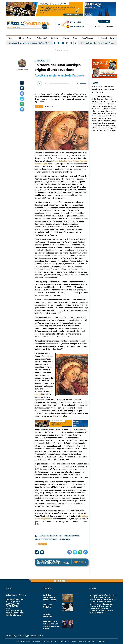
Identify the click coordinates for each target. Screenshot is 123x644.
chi (51, 391)
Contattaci (103, 38)
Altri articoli (61, 581)
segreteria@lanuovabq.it (15, 613)
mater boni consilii (65, 539)
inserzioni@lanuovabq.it (15, 615)
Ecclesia (66, 50)
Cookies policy (22, 636)
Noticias (77, 26)
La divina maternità (48, 615)
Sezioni (30, 38)
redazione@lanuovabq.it (15, 611)
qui (47, 516)
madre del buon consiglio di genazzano (46, 539)
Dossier (66, 38)
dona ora (104, 21)
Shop (75, 38)
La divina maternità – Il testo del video (50, 597)
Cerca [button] (113, 38)
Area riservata (88, 38)
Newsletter (104, 27)
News (75, 22)
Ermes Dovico (22, 70)
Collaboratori (42, 38)
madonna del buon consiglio (71, 536)
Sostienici (54, 38)
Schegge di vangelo (18, 43)
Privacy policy (11, 636)
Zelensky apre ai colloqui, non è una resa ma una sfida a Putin (51, 625)
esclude (38, 394)
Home (10, 38)
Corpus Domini (88, 43)
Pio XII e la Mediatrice (48, 606)
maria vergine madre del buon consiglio (50, 536)
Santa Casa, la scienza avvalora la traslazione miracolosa (103, 89)
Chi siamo (20, 38)
